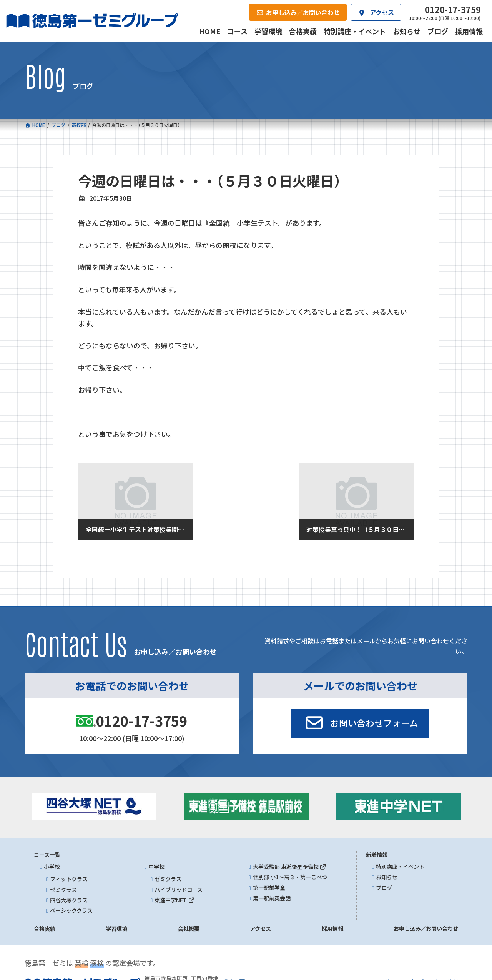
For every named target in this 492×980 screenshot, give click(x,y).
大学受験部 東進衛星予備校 (290, 867)
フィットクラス (69, 879)
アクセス (260, 929)
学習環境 (116, 929)
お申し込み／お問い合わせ (426, 929)
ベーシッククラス (71, 910)
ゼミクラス (63, 890)
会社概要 (189, 929)
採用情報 (332, 929)
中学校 (156, 867)
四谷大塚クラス (69, 900)
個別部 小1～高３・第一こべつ (290, 877)
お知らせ (387, 877)
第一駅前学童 (269, 888)
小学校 (52, 867)
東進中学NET (175, 900)
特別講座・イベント (400, 867)
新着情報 (377, 855)
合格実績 (45, 929)
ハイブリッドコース (179, 890)
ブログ (384, 888)
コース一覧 (47, 855)
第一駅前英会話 (272, 898)
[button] (360, 723)
